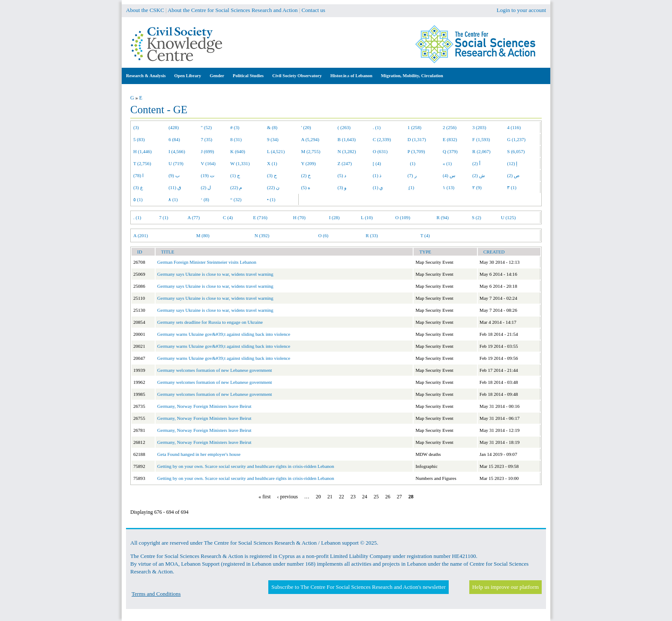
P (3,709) (416, 151)
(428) (174, 127)
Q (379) (450, 151)
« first (264, 497)
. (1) (377, 127)
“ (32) (236, 199)
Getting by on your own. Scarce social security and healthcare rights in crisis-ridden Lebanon (246, 466)
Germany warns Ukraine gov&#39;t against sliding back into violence (224, 334)
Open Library (188, 76)
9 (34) (273, 139)
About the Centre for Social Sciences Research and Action (232, 10)
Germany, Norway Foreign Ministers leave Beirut (204, 406)
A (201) (141, 235)
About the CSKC (145, 10)
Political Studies (248, 76)
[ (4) (377, 163)
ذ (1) (377, 175)
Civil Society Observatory (297, 76)
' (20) (306, 127)
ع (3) (138, 187)
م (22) (236, 187)
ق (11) (175, 187)
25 (376, 497)
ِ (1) (411, 187)
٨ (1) (173, 199)
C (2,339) (382, 139)
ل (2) (206, 187)
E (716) (260, 217)
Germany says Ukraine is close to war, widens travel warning (215, 274)
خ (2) (306, 175)
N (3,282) (347, 151)
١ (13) (448, 187)
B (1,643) (347, 139)
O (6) (323, 235)
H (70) (299, 217)
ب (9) (174, 175)
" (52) (207, 127)
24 (365, 497)
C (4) (228, 217)
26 (388, 497)
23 (353, 497)
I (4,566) (177, 151)
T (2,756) (142, 163)
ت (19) (208, 175)
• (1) (271, 199)
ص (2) (513, 175)
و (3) (342, 187)
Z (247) (345, 163)
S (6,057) (516, 151)
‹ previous (288, 497)
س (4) (449, 175)
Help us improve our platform (505, 587)
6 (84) (174, 139)
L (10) (367, 217)
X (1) (272, 163)
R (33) (372, 235)
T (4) (425, 235)
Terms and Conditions (156, 594)
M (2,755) (311, 151)
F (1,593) (481, 139)
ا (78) (138, 175)
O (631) (380, 151)
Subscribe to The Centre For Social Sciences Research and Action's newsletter (358, 587)
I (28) (334, 217)
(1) (411, 163)
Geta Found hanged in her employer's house (199, 454)
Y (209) (309, 163)
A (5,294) (310, 139)
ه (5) (306, 187)
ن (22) (273, 187)
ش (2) (478, 175)
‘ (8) (205, 199)
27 (399, 497)
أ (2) (476, 163)
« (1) (447, 163)
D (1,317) (417, 139)
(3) (136, 127)
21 (330, 497)
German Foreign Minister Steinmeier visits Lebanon (207, 262)
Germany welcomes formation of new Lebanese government (215, 370)
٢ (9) (477, 187)
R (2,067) (481, 151)
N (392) (262, 235)
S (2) (477, 217)
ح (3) (272, 175)
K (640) (238, 151)
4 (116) (514, 127)
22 (342, 497)
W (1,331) (240, 163)
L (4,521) (276, 151)
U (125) (508, 217)
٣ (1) (512, 187)
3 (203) (479, 127)
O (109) (403, 217)
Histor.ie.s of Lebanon (351, 76)
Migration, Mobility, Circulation (412, 76)
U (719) (176, 163)
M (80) (203, 235)
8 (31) (236, 139)
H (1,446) (142, 151)
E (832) (450, 139)
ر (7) (412, 175)
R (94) (442, 217)
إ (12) (512, 163)
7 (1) (163, 217)
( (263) (344, 127)
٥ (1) (138, 199)
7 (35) (207, 139)
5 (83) (139, 139)
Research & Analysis (146, 76)
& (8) (272, 127)
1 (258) (414, 127)
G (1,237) (516, 139)
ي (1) (378, 187)
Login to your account (521, 10)
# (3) (235, 127)
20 (318, 497)
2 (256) (450, 127)
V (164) (208, 163)
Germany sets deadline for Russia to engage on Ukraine (210, 322)
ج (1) (235, 175)
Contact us (313, 10)
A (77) (194, 217)
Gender (217, 76)
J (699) (208, 151)
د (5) (342, 175)
